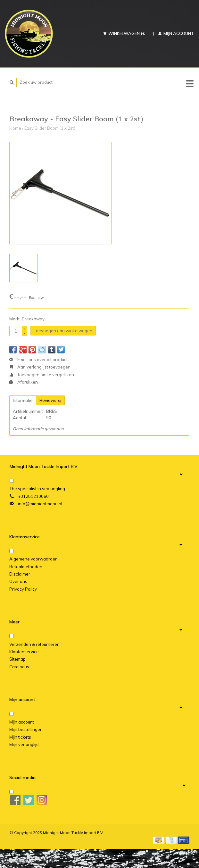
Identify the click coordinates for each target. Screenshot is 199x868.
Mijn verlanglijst (25, 744)
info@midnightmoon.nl (40, 504)
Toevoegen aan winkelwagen (63, 331)
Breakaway (33, 319)
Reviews (50, 400)
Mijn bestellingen (26, 729)
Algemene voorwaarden (33, 559)
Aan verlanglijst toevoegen (40, 367)
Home (15, 128)
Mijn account (176, 33)
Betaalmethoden (26, 567)
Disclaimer (20, 574)
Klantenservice (24, 652)
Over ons (18, 581)
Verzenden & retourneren (34, 644)
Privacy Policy (23, 589)
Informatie (23, 400)
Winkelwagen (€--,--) (129, 33)
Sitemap (17, 659)
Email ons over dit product (38, 360)
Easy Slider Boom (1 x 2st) (50, 128)
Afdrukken (24, 382)
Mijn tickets (20, 737)
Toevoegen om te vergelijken (42, 375)
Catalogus (19, 667)
